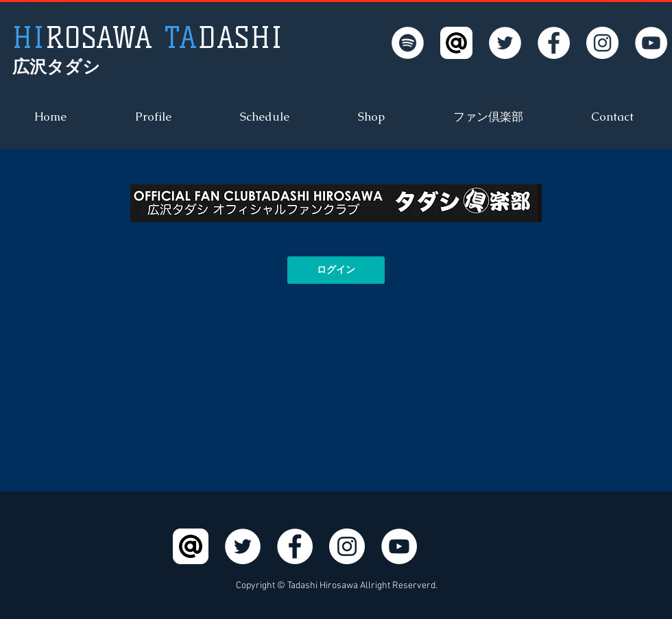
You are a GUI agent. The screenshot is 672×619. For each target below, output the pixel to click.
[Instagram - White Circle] (602, 43)
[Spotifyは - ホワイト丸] (408, 43)
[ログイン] (336, 270)
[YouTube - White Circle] (651, 43)
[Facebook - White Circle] (554, 43)
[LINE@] (456, 43)
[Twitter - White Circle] (505, 43)
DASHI (148, 38)
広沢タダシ (56, 66)
